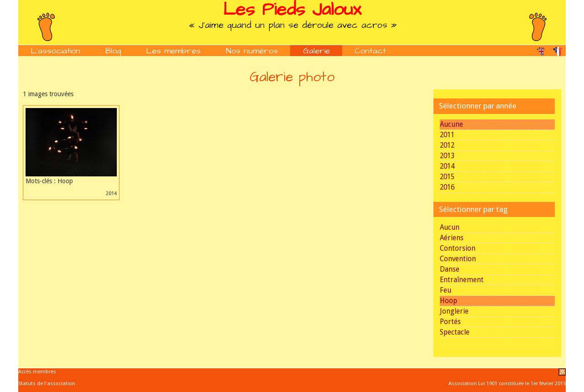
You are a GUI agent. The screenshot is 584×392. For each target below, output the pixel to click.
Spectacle (455, 332)
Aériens (452, 238)
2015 (447, 177)
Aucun (450, 227)
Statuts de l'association (47, 384)
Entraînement (462, 280)
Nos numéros (252, 51)
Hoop (448, 301)
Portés (450, 322)
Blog (113, 51)
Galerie (316, 51)
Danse (450, 269)
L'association (55, 51)
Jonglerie (454, 311)
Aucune (451, 124)
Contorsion (458, 248)
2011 (447, 135)
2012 (447, 145)
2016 (447, 187)
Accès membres (37, 372)
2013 (447, 156)
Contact (370, 51)
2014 (447, 166)
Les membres (173, 51)
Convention (458, 259)
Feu (446, 290)
